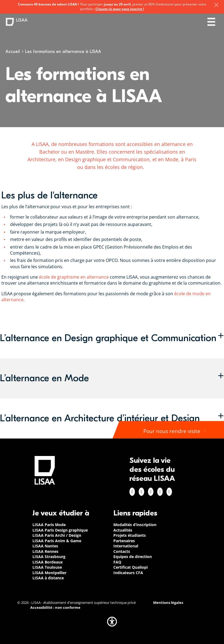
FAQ (117, 562)
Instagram (141, 492)
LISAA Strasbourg (49, 557)
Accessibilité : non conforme (55, 608)
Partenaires (124, 541)
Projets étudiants (130, 535)
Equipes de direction (133, 557)
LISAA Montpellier (49, 573)
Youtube (169, 492)
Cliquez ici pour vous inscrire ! (120, 9)
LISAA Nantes (45, 546)
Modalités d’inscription (135, 525)
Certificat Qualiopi (131, 567)
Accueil (13, 52)
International (126, 546)
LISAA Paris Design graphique (60, 530)
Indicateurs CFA (128, 573)
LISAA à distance (48, 578)
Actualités (123, 530)
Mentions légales (168, 603)
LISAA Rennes (45, 551)
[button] (112, 338)
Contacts (122, 551)
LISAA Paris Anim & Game (57, 541)
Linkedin (151, 492)
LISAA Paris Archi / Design (57, 535)
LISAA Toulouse (47, 567)
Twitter (160, 492)
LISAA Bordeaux (48, 562)
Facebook (132, 492)
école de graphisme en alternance (74, 277)
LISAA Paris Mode (49, 525)
